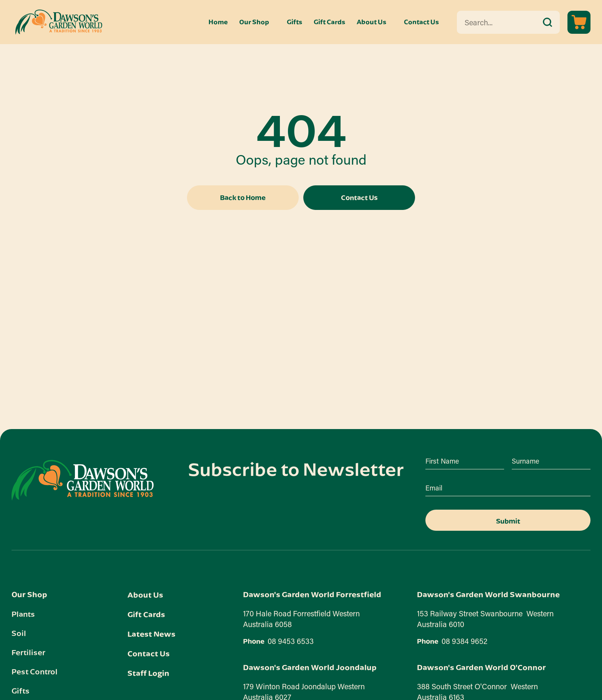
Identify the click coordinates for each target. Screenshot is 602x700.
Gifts (294, 22)
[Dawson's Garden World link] (83, 480)
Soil (19, 633)
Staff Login (148, 673)
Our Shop (254, 22)
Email (434, 488)
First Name (442, 461)
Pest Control (35, 671)
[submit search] (547, 22)
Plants (23, 614)
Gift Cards (329, 22)
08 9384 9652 (465, 641)
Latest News (151, 634)
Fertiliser (28, 652)
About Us (371, 22)
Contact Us (421, 22)
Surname (525, 461)
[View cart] (579, 22)
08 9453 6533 (291, 641)
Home (218, 22)
